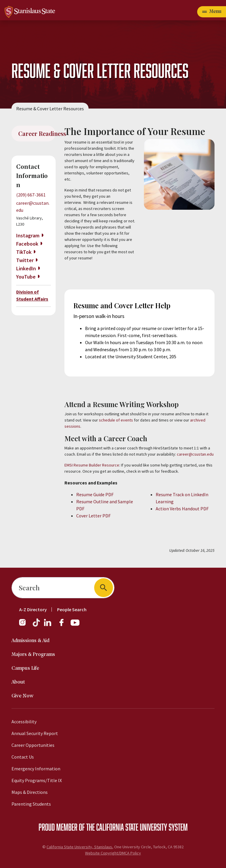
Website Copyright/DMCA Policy (113, 853)
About (18, 682)
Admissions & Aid (30, 641)
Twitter (25, 260)
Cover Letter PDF (94, 516)
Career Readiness (37, 133)
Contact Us (23, 757)
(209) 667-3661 (31, 195)
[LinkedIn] (48, 625)
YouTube (26, 277)
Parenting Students (31, 804)
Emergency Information (36, 769)
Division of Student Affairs (32, 295)
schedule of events (116, 420)
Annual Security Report (35, 733)
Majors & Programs (33, 655)
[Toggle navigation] (212, 12)
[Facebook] (64, 625)
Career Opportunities (33, 745)
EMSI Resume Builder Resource (92, 465)
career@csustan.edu (195, 454)
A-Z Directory (33, 609)
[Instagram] (25, 625)
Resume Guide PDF (95, 494)
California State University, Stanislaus (79, 847)
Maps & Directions (30, 792)
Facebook (27, 244)
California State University (132, 827)
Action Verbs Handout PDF (182, 509)
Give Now (23, 696)
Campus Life (25, 668)
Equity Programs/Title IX (37, 780)
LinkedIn (26, 268)
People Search (72, 609)
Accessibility (24, 722)
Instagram (28, 235)
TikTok (24, 252)
